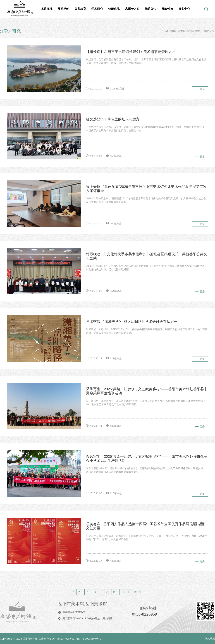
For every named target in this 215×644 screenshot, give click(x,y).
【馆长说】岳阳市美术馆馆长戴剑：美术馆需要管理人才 (131, 52)
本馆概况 (47, 9)
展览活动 (63, 9)
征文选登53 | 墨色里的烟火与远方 (113, 119)
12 (106, 592)
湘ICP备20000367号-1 (88, 639)
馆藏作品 (114, 9)
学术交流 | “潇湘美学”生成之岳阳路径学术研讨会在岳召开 (132, 322)
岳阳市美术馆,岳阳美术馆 (185, 31)
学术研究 (97, 9)
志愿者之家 (132, 9)
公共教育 (80, 9)
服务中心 (184, 9)
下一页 (126, 592)
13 (114, 592)
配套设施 (167, 9)
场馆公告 (150, 9)
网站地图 (210, 639)
